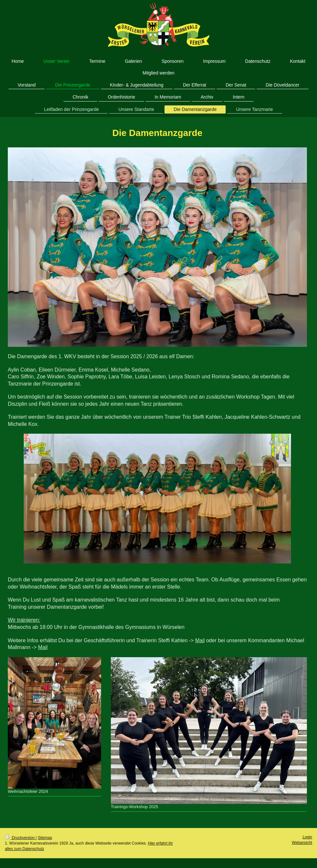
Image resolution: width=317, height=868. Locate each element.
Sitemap (45, 838)
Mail (200, 640)
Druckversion (20, 838)
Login (307, 837)
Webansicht (302, 843)
